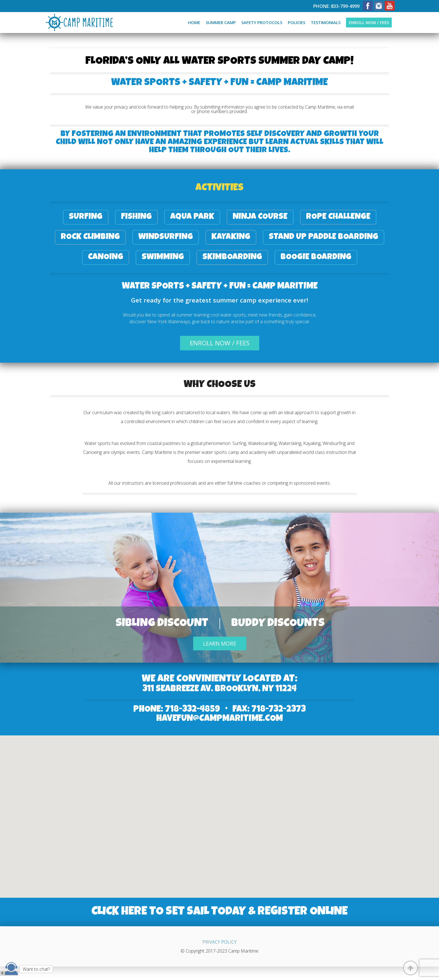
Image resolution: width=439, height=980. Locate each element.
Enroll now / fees (369, 22)
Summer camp (221, 22)
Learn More (220, 643)
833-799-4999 (345, 6)
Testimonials (326, 22)
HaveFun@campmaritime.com (219, 719)
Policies (296, 22)
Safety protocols (262, 22)
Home (194, 22)
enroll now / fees (220, 343)
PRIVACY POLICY (219, 942)
